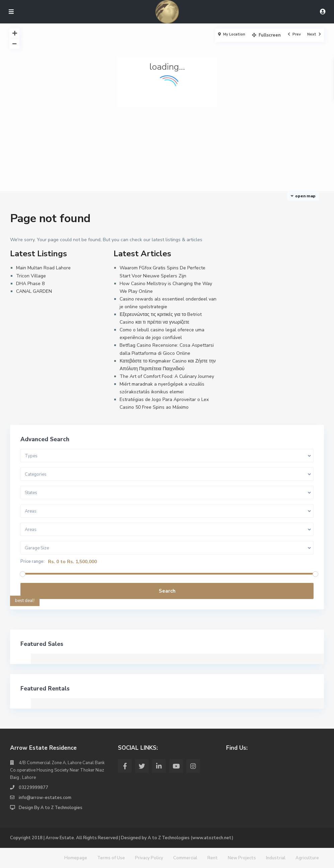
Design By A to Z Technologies (51, 808)
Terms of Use (111, 858)
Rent (213, 858)
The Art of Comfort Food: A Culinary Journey (167, 376)
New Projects (242, 858)
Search (167, 591)
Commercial (185, 858)
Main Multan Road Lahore (43, 268)
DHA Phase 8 (30, 284)
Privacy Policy (149, 858)
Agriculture (307, 858)
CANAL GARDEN (34, 291)
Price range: (32, 562)
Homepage (76, 858)
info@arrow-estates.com (45, 798)
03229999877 (34, 788)
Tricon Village (31, 276)
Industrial (276, 858)
